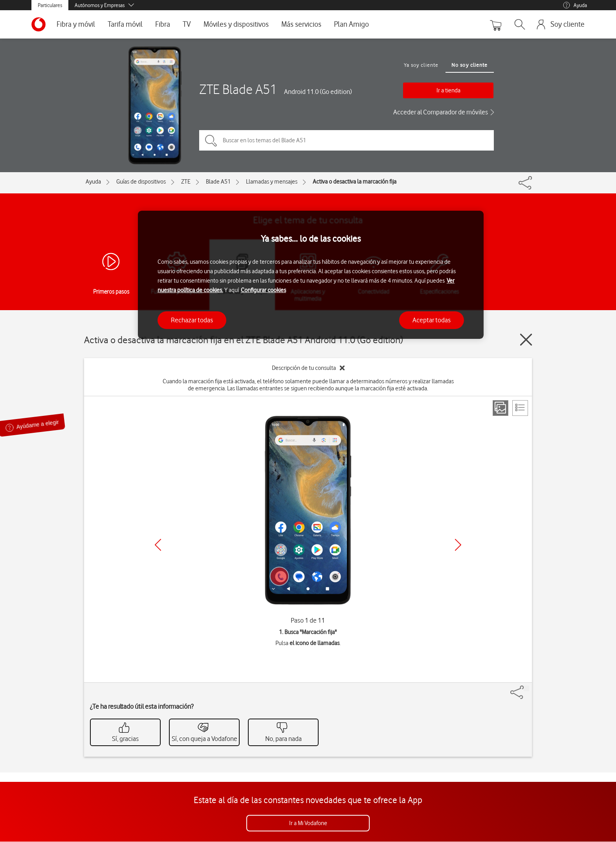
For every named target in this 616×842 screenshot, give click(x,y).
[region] (311, 275)
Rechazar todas (192, 320)
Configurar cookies (263, 290)
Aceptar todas (432, 320)
